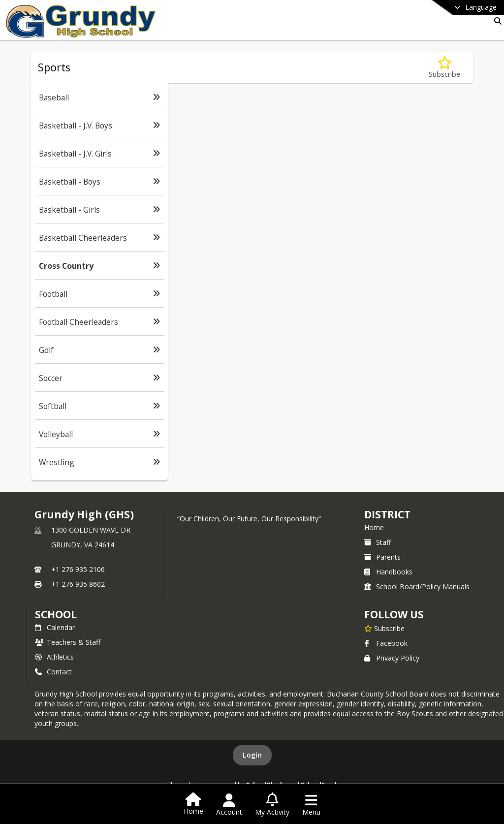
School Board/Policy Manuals (417, 586)
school (56, 614)
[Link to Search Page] (496, 21)
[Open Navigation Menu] (311, 805)
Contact (53, 672)
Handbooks (388, 572)
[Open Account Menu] (229, 805)
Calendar (55, 627)
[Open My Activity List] (272, 805)
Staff (378, 542)
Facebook (386, 643)
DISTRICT (387, 514)
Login (252, 755)
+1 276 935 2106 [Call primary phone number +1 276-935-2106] (78, 569)
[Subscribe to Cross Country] (444, 68)
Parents (382, 557)
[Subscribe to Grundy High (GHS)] (384, 628)
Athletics (54, 657)
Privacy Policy (392, 658)
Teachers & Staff (68, 642)
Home (374, 527)
